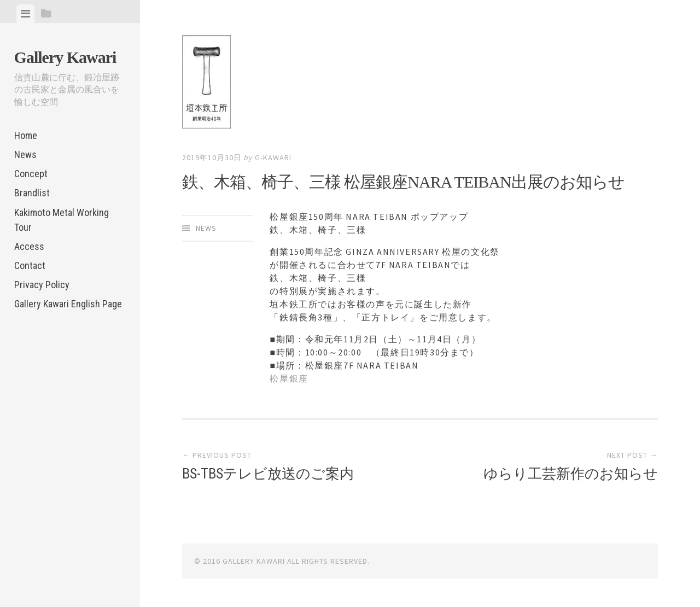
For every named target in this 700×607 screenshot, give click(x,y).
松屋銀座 (289, 378)
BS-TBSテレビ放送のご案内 (268, 474)
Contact (30, 265)
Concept (31, 174)
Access (29, 246)
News (25, 154)
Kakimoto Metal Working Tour (62, 220)
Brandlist (32, 193)
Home (26, 135)
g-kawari (273, 157)
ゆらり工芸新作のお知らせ (571, 474)
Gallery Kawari (65, 57)
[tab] (25, 14)
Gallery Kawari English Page (68, 304)
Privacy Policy (42, 285)
